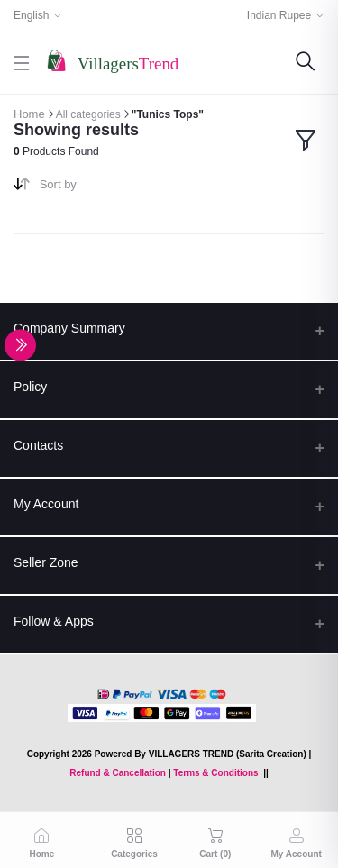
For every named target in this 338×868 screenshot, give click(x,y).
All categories (88, 114)
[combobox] (97, 188)
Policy (30, 387)
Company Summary (69, 328)
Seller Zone (46, 562)
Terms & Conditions (215, 773)
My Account (46, 504)
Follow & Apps (54, 621)
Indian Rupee (279, 15)
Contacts (38, 445)
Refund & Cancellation (118, 773)
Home (29, 114)
